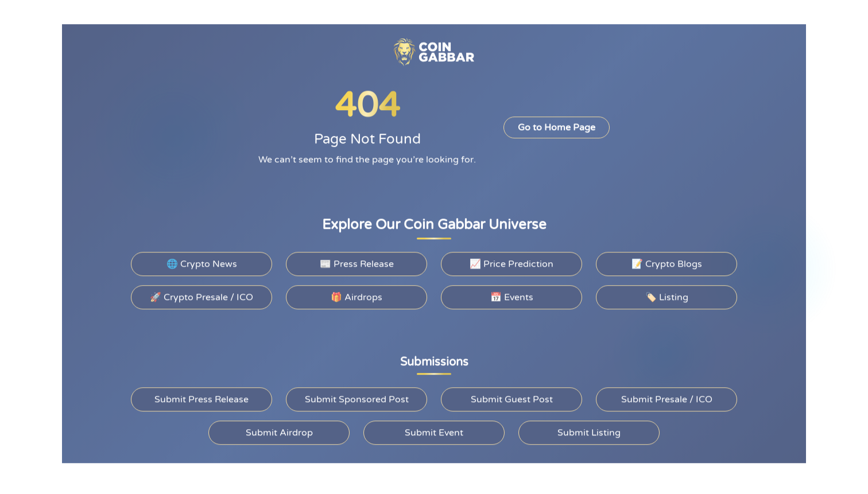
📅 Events (512, 295)
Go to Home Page (556, 126)
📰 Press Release (356, 262)
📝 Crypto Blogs (666, 262)
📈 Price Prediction (511, 262)
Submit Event (434, 430)
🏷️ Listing (667, 295)
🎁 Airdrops (356, 295)
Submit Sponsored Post (356, 397)
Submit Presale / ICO (666, 397)
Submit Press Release (202, 397)
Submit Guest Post (511, 397)
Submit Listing (589, 430)
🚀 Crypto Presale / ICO (202, 295)
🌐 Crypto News (201, 262)
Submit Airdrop (279, 430)
